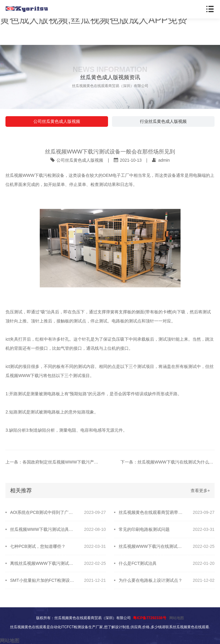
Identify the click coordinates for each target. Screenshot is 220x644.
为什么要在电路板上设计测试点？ (151, 580)
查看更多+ (200, 491)
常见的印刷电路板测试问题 (144, 529)
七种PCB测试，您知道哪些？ (38, 546)
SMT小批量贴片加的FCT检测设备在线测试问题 (43, 580)
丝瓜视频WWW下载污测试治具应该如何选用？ (43, 529)
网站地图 (177, 618)
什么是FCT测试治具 (138, 563)
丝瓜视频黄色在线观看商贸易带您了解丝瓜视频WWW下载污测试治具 (151, 512)
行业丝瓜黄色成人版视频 (163, 121)
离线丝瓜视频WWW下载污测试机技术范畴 (43, 563)
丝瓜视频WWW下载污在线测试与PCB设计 (151, 546)
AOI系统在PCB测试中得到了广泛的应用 (43, 512)
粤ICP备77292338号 (149, 618)
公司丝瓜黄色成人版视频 (57, 121)
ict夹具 (12, 339)
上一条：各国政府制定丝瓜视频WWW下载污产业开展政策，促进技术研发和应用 (52, 462)
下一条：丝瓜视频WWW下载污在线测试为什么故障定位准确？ (168, 462)
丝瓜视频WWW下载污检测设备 (35, 175)
